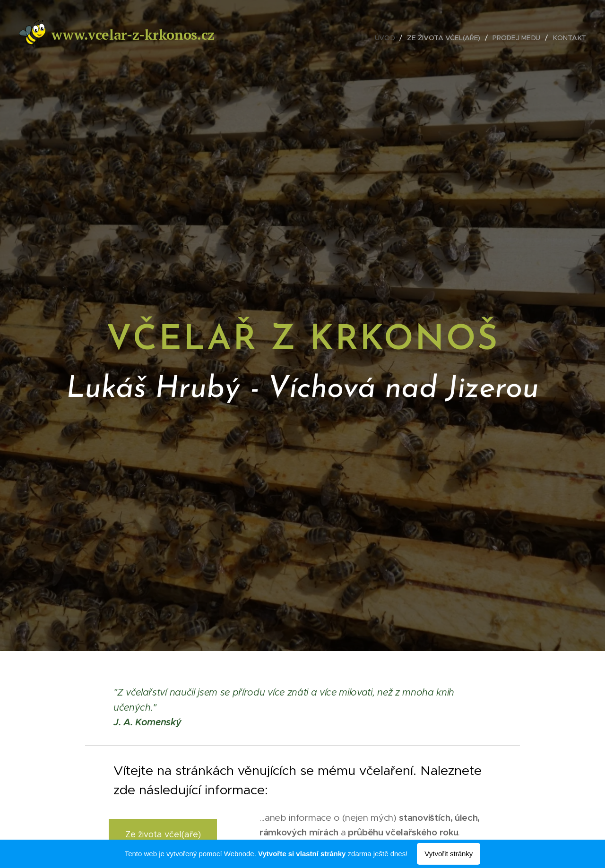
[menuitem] (388, 38)
